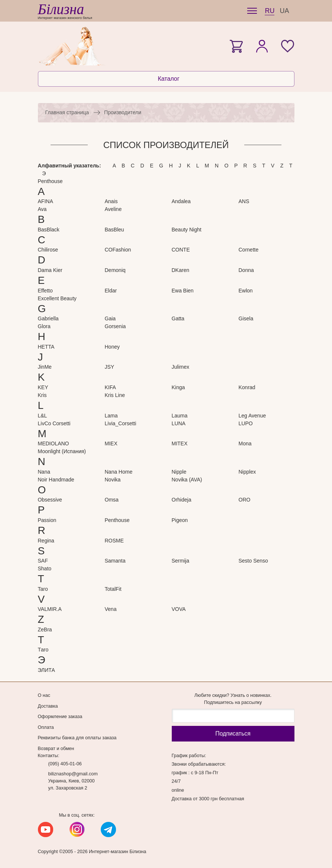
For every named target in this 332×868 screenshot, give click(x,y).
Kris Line (115, 395)
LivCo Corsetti (54, 423)
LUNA (179, 423)
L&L (43, 416)
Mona (245, 443)
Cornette (249, 250)
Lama (111, 416)
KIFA (110, 387)
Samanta (115, 561)
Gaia (110, 318)
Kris (42, 395)
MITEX (180, 443)
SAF (43, 561)
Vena (111, 609)
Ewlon (246, 291)
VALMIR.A (50, 609)
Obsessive (50, 500)
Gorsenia (115, 326)
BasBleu (115, 230)
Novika (113, 480)
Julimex (180, 367)
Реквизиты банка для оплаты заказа (77, 738)
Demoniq (115, 270)
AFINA (46, 201)
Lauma (180, 416)
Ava (42, 209)
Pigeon (180, 520)
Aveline (113, 209)
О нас (44, 695)
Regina (46, 541)
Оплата (46, 727)
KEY (43, 387)
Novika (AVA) (187, 480)
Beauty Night (187, 230)
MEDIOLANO (54, 443)
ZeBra (45, 630)
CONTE (181, 250)
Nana (44, 472)
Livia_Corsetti (121, 423)
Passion (47, 520)
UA (284, 11)
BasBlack (49, 230)
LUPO (246, 423)
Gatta (178, 318)
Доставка (48, 706)
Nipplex (247, 472)
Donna (246, 270)
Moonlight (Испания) (62, 451)
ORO (245, 500)
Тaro (43, 650)
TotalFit (113, 589)
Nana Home (119, 472)
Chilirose (48, 250)
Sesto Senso (253, 561)
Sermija (180, 561)
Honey (112, 347)
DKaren (180, 270)
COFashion (118, 250)
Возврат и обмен (56, 749)
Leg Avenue (252, 416)
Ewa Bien (183, 291)
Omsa (112, 500)
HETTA (46, 347)
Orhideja (182, 500)
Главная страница (67, 112)
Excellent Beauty (57, 298)
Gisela (246, 318)
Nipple (179, 472)
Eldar (111, 291)
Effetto (45, 291)
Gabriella (48, 318)
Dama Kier (50, 270)
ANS (244, 201)
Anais (111, 201)
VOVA (179, 609)
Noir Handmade (56, 480)
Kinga (178, 387)
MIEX (111, 443)
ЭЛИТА (46, 670)
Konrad (247, 387)
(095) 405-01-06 (65, 764)
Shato (45, 568)
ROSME (114, 541)
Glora (44, 326)
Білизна (61, 9)
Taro (43, 589)
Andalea (181, 201)
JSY (110, 367)
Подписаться (233, 734)
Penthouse (50, 181)
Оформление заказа (60, 717)
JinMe (45, 367)
